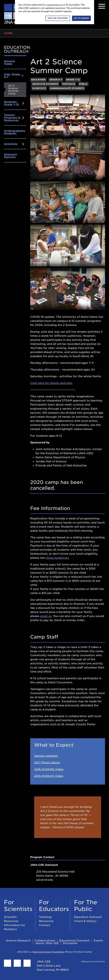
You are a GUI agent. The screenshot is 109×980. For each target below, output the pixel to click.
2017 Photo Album (47, 762)
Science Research (18, 941)
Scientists (11, 144)
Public (83, 84)
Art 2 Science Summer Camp (13, 90)
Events (98, 941)
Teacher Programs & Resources (12, 118)
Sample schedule (46, 756)
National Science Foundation (48, 952)
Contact (45, 925)
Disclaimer (70, 943)
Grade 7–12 (73, 80)
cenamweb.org (54, 5)
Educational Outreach (74, 941)
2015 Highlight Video (49, 776)
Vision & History (85, 921)
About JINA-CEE (47, 943)
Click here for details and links (51, 383)
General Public (9, 63)
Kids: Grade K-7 (12, 76)
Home (8, 33)
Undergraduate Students (15, 132)
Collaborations (45, 941)
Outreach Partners (10, 156)
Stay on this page (58, 18)
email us (46, 616)
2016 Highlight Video (49, 769)
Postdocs (69, 84)
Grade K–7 (56, 80)
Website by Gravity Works (90, 962)
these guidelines (57, 558)
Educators (38, 80)
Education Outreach (17, 49)
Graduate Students (45, 84)
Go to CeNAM (81, 18)
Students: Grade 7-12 (11, 103)
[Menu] (102, 6)
